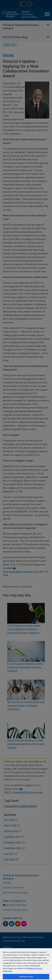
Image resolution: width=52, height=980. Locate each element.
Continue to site (26, 977)
